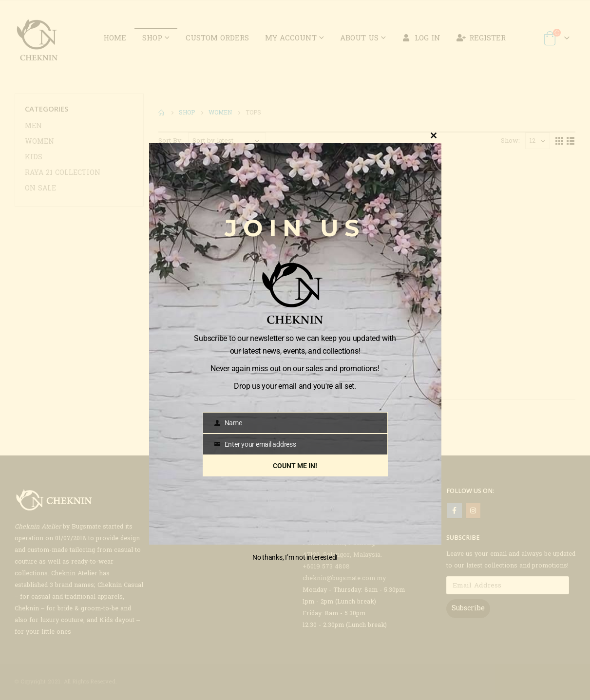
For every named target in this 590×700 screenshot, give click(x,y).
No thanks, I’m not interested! (295, 557)
